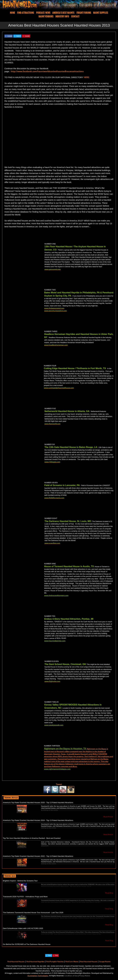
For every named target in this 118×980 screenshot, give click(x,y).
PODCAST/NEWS (43, 13)
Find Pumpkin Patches (55, 962)
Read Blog (109, 893)
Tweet (59, 784)
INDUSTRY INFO (62, 16)
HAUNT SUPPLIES (101, 13)
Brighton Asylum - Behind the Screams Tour (20, 881)
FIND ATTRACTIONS (26, 13)
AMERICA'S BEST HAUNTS (63, 13)
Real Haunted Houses (89, 962)
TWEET (18, 36)
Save (56, 955)
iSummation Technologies (38, 976)
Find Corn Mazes (72, 962)
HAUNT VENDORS (46, 16)
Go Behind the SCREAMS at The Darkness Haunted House (27, 944)
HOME (13, 13)
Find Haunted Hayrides (35, 962)
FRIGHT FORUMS (84, 13)
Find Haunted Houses (16, 962)
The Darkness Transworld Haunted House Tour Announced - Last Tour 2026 (33, 913)
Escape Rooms (105, 962)
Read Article (108, 817)
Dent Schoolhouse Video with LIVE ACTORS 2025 (23, 928)
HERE (86, 77)
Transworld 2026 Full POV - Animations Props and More (25, 897)
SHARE (10, 36)
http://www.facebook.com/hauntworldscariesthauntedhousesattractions (47, 71)
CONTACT (75, 16)
